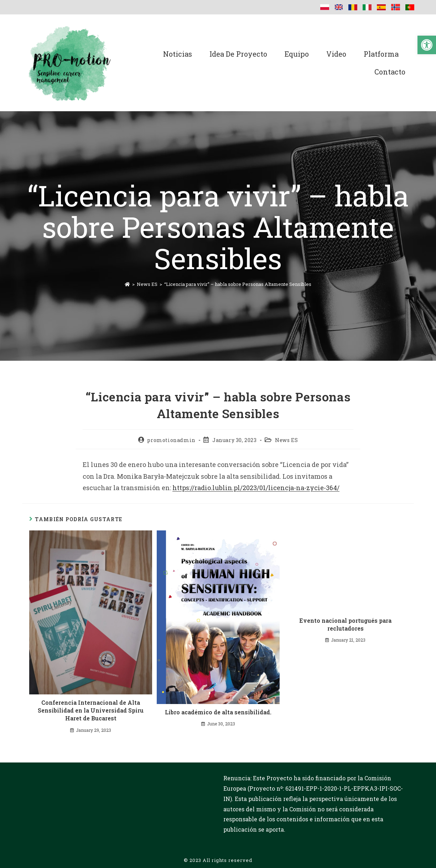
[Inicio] (127, 284)
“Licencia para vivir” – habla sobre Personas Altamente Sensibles (238, 284)
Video (336, 54)
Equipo (297, 54)
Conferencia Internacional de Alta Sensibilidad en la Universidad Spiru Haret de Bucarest (91, 710)
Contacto (390, 72)
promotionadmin (171, 440)
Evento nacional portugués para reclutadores (345, 624)
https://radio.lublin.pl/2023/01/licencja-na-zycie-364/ (256, 488)
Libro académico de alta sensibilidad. (218, 712)
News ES (286, 440)
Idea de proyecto (238, 54)
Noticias (178, 54)
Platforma (381, 54)
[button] (427, 45)
